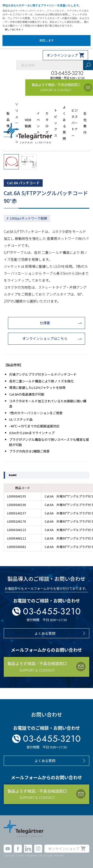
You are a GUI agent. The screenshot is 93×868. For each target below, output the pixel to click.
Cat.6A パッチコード (23, 183)
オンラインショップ (62, 55)
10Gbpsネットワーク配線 (29, 218)
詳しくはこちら (14, 29)
